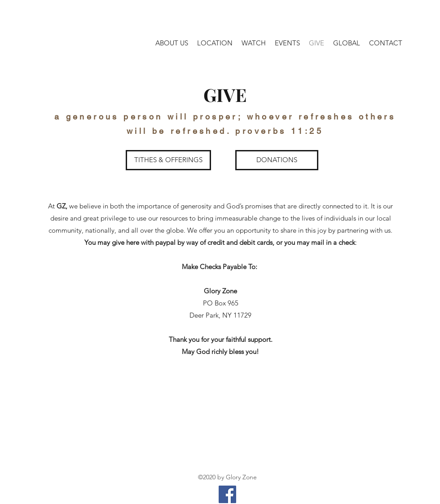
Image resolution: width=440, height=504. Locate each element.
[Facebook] (227, 494)
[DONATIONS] (277, 160)
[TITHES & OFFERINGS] (168, 160)
